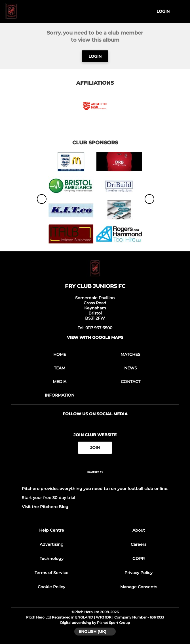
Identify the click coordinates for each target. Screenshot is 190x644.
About (139, 530)
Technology (52, 559)
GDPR (139, 559)
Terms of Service (51, 573)
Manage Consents (139, 587)
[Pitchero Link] (95, 480)
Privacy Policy (139, 573)
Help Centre (52, 530)
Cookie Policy (51, 587)
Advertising (52, 544)
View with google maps (95, 337)
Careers (139, 544)
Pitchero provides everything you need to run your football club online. (95, 489)
